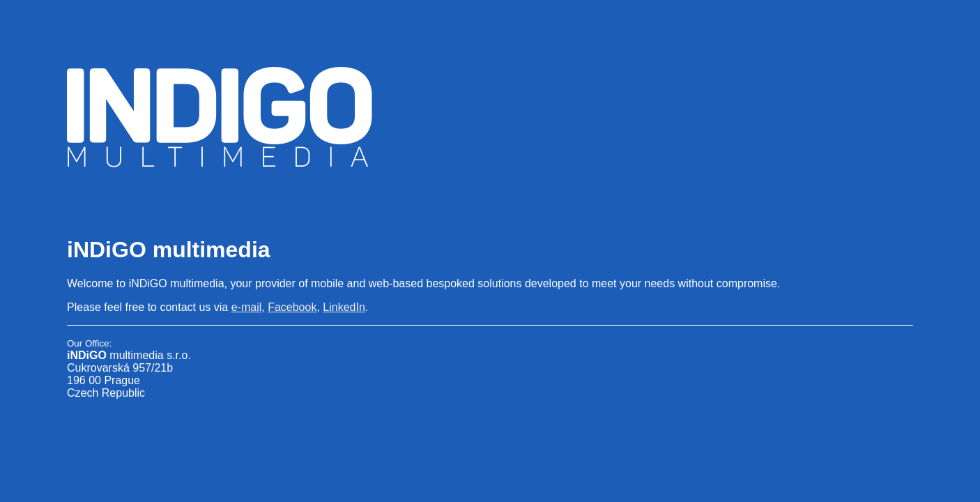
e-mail (247, 307)
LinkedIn (344, 307)
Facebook (292, 307)
